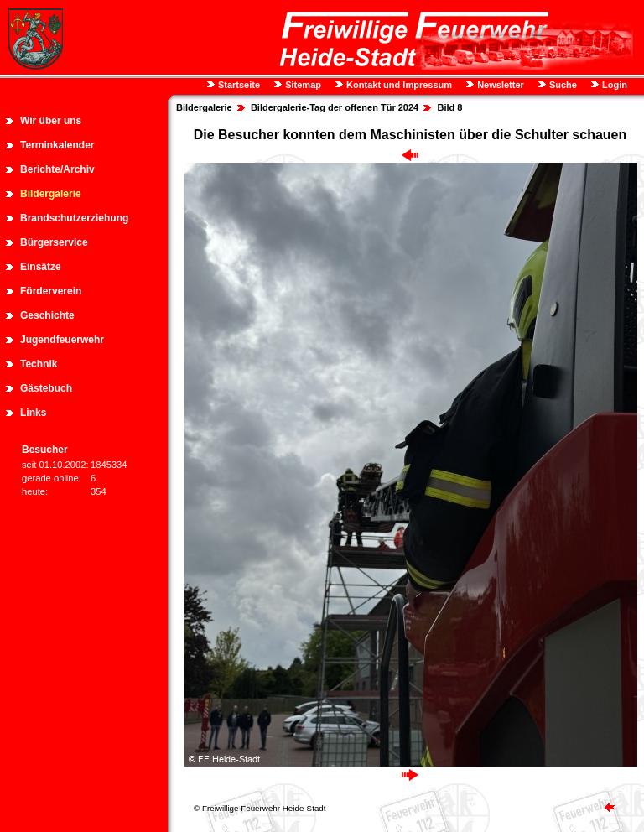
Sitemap (302, 85)
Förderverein (51, 291)
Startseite (238, 85)
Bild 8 (449, 107)
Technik (39, 364)
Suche (562, 85)
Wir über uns (51, 121)
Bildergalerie (51, 194)
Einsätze (41, 267)
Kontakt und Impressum (398, 85)
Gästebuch (46, 388)
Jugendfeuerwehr (62, 340)
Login (613, 85)
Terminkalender (57, 145)
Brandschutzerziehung (74, 218)
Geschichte (47, 315)
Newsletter (499, 85)
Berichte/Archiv (57, 169)
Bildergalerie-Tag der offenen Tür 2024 (335, 107)
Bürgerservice (54, 242)
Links (33, 413)
